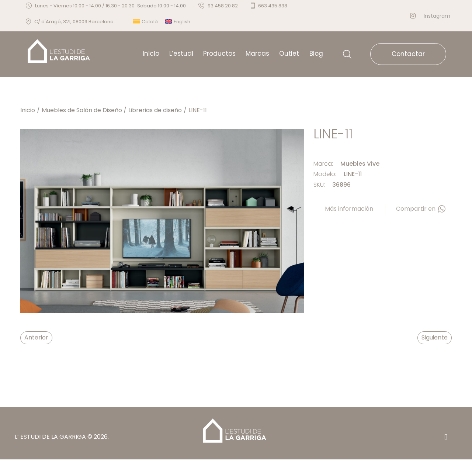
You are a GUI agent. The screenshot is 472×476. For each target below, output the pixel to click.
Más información (349, 209)
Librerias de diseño (155, 110)
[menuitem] (145, 22)
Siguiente (435, 337)
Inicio (28, 110)
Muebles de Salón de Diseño (82, 110)
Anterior (36, 337)
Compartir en (421, 209)
